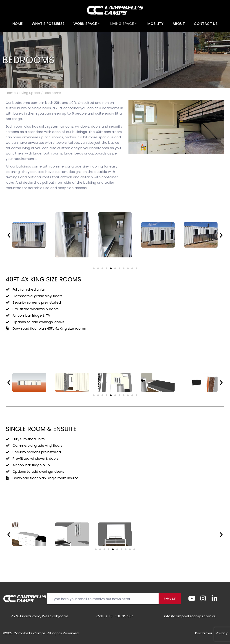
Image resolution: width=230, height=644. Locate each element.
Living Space (30, 93)
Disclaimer (204, 633)
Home (11, 93)
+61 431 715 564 (121, 616)
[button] (9, 235)
